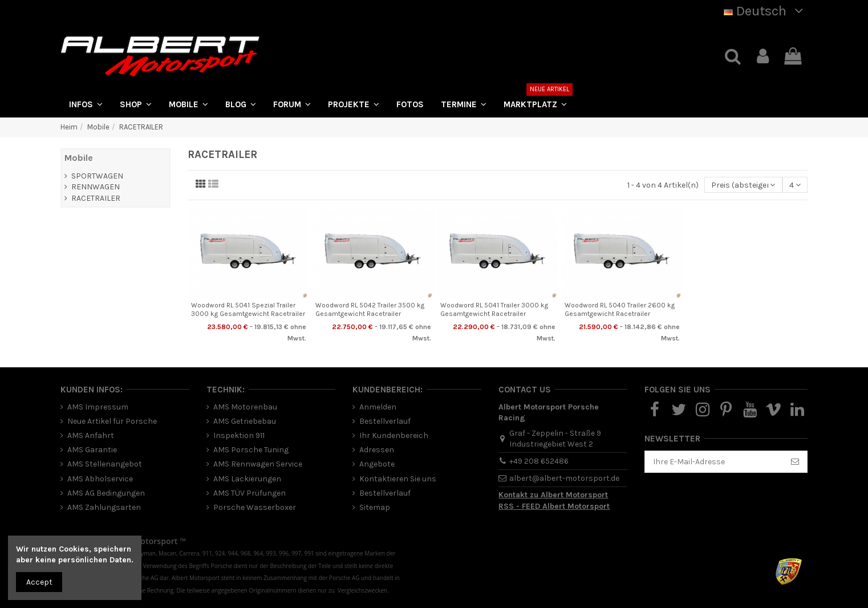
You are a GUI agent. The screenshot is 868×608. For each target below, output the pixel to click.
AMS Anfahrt (91, 435)
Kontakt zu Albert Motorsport (553, 495)
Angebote (377, 464)
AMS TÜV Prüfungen (250, 493)
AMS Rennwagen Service (258, 464)
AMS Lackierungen (247, 479)
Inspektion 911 (239, 435)
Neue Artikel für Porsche (112, 421)
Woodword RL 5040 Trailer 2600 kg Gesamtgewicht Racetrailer (620, 309)
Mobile (79, 158)
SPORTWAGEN (97, 176)
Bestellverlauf (385, 421)
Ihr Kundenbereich (394, 435)
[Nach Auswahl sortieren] (743, 185)
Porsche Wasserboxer (255, 507)
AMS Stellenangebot (105, 464)
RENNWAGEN (96, 187)
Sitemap (375, 507)
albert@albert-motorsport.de (564, 478)
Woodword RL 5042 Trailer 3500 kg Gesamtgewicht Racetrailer (370, 309)
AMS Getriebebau (245, 421)
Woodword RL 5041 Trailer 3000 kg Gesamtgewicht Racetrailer (494, 309)
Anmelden (378, 407)
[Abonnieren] (795, 462)
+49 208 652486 (539, 461)
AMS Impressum (98, 407)
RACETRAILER (96, 198)
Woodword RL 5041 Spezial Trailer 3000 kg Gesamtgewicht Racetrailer (248, 309)
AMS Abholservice (100, 479)
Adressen (377, 450)
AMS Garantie (92, 450)
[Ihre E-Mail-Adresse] (714, 462)
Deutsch (766, 11)
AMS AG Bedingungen (106, 493)
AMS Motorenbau (245, 407)
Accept (39, 582)
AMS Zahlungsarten (104, 507)
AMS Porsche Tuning (251, 450)
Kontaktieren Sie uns (398, 479)
